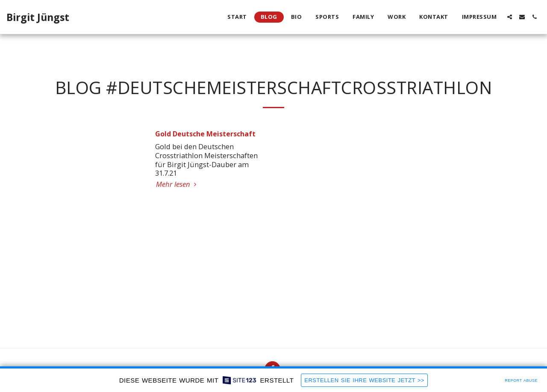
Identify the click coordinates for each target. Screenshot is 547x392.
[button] (510, 17)
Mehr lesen (178, 184)
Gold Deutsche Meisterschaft (205, 134)
